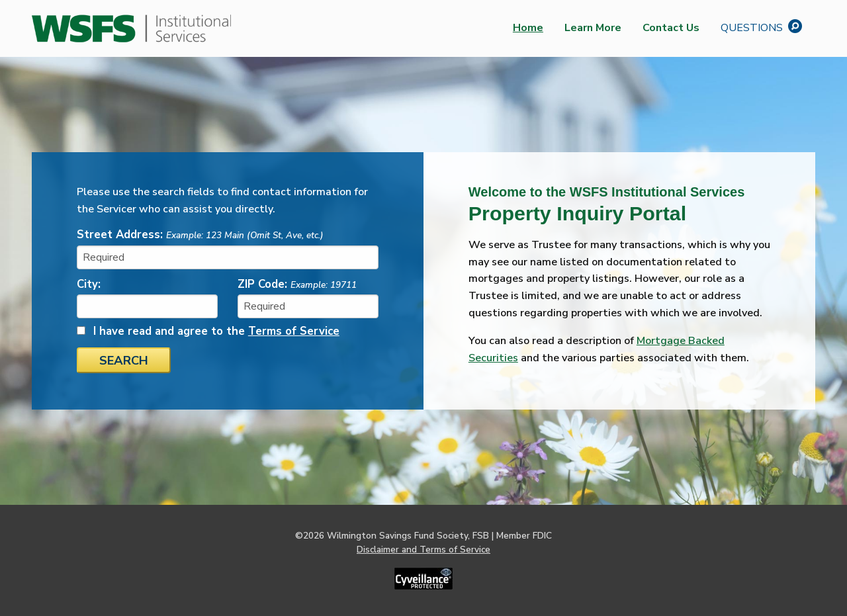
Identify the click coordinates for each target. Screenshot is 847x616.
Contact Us (671, 28)
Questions (763, 26)
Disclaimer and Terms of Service (423, 550)
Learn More (593, 28)
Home (528, 28)
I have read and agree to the (216, 331)
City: (89, 284)
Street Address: (200, 235)
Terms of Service (294, 331)
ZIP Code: (297, 284)
